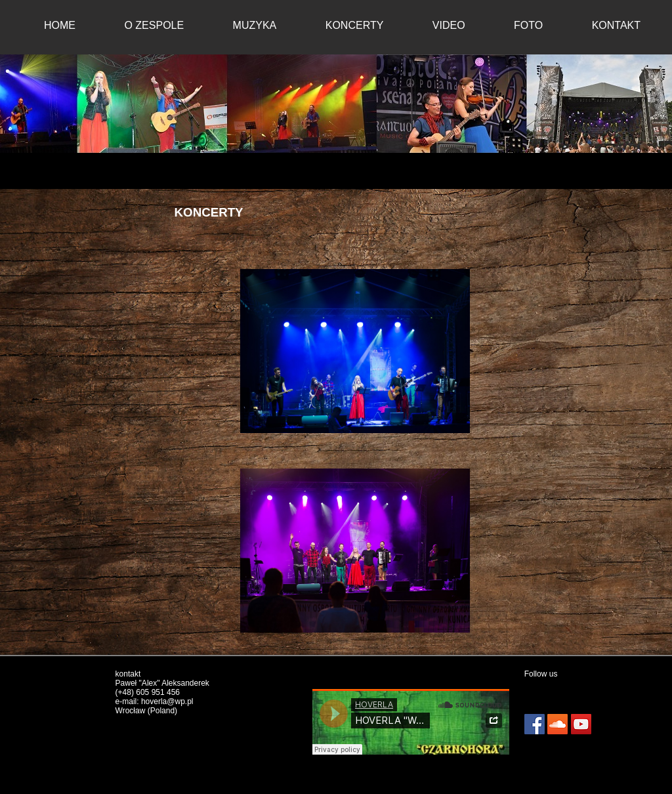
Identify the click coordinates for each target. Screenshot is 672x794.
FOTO (528, 25)
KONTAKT (616, 25)
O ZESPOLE (154, 25)
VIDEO (449, 25)
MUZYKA (255, 25)
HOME (60, 25)
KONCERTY (355, 25)
